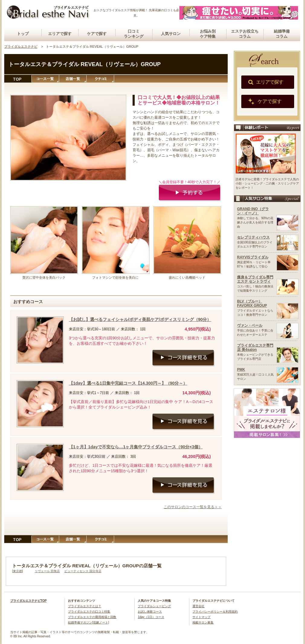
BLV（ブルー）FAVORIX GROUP (252, 303)
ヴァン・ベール (250, 325)
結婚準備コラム (282, 34)
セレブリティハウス (253, 237)
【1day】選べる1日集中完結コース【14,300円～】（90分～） (128, 383)
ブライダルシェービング (154, 606)
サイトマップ (201, 617)
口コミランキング (134, 34)
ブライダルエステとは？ (85, 606)
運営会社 (198, 606)
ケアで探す (97, 34)
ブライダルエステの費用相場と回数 (92, 617)
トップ (23, 34)
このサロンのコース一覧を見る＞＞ (193, 507)
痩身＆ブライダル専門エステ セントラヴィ (255, 279)
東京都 (18, 571)
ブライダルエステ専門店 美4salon (255, 348)
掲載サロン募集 (203, 622)
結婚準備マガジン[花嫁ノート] (88, 622)
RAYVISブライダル (253, 257)
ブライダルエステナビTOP (28, 601)
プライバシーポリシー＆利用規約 (215, 612)
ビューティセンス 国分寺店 (83, 571)
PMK (241, 370)
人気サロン (171, 34)
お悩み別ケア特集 (208, 34)
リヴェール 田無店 (47, 571)
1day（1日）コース (151, 617)
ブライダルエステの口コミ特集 (89, 612)
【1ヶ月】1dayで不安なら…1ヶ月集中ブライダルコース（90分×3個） (136, 447)
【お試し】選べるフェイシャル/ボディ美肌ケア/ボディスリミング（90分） (140, 319)
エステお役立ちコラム (245, 34)
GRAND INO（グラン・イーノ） (253, 211)
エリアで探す (60, 34)
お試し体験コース (150, 612)
